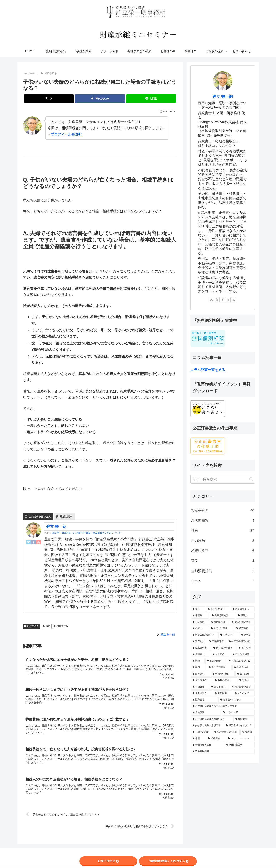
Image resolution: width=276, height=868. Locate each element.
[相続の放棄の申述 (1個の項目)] (241, 661)
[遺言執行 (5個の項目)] (245, 629)
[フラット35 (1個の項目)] (238, 713)
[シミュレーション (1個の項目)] (240, 739)
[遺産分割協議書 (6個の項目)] (242, 622)
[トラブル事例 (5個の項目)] (222, 629)
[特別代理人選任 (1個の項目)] (207, 745)
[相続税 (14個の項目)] (200, 616)
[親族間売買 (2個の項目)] (216, 661)
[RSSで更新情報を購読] (234, 300)
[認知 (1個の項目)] (198, 667)
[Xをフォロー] (217, 300)
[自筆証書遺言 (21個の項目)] (243, 609)
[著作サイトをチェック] (212, 300)
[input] (223, 479)
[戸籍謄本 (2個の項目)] (200, 655)
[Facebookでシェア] (100, 99)
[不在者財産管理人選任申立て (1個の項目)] (212, 719)
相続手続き (32, 626)
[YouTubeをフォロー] (228, 300)
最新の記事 (66, 517)
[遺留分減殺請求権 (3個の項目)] (204, 635)
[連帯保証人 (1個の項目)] (202, 693)
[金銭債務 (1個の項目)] (206, 713)
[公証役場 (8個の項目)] (200, 622)
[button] (251, 479)
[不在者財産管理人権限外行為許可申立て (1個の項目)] (223, 706)
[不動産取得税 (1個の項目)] (223, 752)
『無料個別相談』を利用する (168, 861)
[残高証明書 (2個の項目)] (201, 648)
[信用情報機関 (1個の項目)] (223, 674)
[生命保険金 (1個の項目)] (243, 667)
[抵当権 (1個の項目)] (246, 680)
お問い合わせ (108, 861)
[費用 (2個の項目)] (198, 661)
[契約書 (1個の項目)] (248, 732)
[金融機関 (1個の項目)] (244, 719)
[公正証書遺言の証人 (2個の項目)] (241, 642)
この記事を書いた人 (40, 517)
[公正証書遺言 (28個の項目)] (218, 609)
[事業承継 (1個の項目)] (223, 693)
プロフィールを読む (66, 134)
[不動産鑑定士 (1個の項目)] (225, 680)
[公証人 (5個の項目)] (200, 629)
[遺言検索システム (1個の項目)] (237, 700)
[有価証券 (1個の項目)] (200, 687)
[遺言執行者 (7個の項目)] (219, 622)
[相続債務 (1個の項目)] (216, 739)
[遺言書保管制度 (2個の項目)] (224, 648)
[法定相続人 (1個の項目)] (219, 687)
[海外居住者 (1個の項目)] (202, 680)
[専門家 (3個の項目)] (247, 635)
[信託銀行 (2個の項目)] (220, 655)
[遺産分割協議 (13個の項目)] (223, 616)
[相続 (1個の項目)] (198, 739)
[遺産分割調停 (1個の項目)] (219, 667)
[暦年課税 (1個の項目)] (200, 674)
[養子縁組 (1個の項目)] (245, 674)
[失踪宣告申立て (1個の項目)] (242, 687)
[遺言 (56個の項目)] (198, 609)
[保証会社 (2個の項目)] (246, 648)
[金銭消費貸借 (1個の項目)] (239, 745)
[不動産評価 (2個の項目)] (217, 642)
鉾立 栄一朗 (56, 527)
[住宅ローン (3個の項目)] (228, 635)
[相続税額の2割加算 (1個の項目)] (226, 732)
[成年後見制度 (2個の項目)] (243, 655)
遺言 (47, 626)
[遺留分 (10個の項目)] (245, 616)
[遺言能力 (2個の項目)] (199, 642)
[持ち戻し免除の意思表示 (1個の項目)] (207, 726)
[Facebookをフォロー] (223, 300)
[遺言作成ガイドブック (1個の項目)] (239, 726)
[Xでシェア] (49, 99)
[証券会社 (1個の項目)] (204, 700)
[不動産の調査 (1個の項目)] (201, 732)
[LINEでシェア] (151, 99)
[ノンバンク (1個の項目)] (244, 693)
